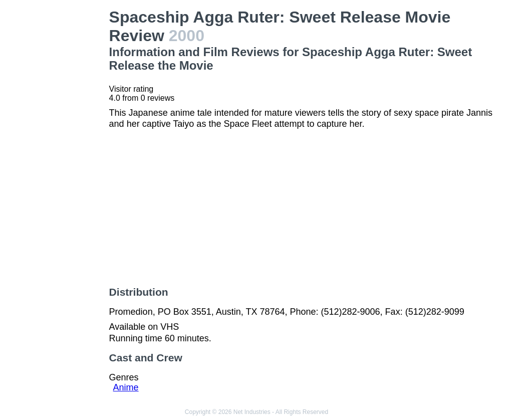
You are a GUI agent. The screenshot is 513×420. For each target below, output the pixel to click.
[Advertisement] (57, 158)
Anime (126, 387)
